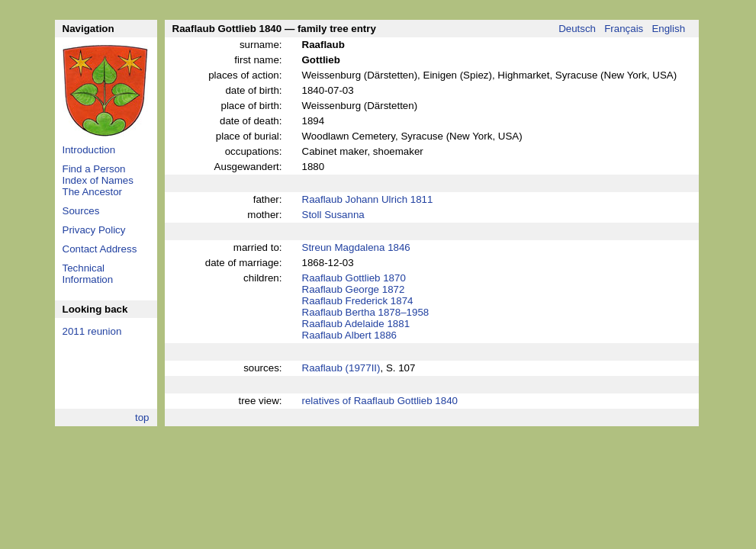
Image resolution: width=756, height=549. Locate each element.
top (142, 417)
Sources (81, 211)
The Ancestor (93, 192)
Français (624, 29)
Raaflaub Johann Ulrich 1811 (368, 199)
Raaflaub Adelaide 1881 (356, 324)
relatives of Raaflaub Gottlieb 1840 (380, 401)
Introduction (89, 150)
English (668, 29)
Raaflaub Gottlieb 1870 (354, 278)
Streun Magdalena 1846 (356, 247)
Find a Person (94, 169)
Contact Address (100, 249)
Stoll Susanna (333, 215)
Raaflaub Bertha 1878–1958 (366, 312)
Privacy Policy (94, 230)
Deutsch (577, 29)
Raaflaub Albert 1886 (350, 335)
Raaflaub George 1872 (354, 289)
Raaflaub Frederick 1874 (358, 301)
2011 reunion (92, 331)
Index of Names (98, 180)
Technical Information (88, 274)
